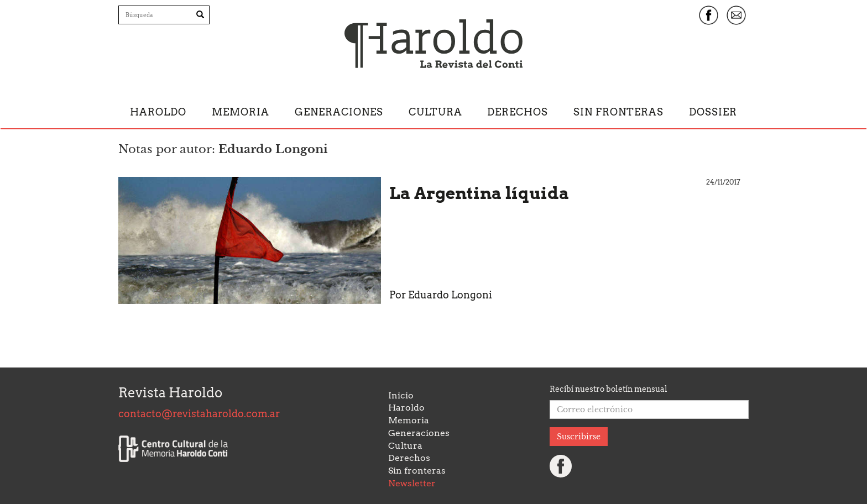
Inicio (401, 395)
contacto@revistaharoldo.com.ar (199, 414)
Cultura (435, 112)
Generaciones (339, 112)
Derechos (518, 112)
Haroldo (158, 112)
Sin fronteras (618, 112)
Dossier (713, 112)
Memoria (241, 112)
